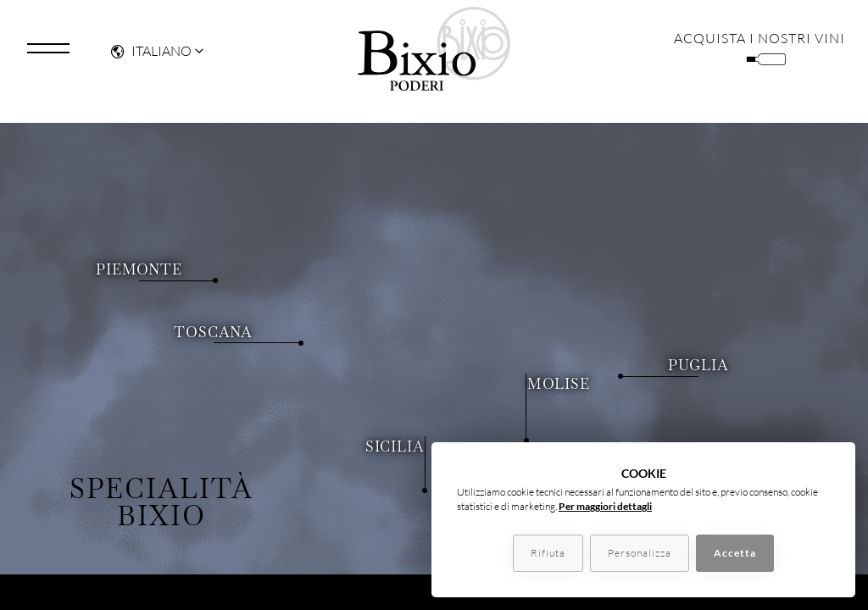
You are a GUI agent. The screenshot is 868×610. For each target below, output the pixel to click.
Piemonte (174, 227)
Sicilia (421, 444)
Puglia (673, 362)
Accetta (735, 553)
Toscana (244, 291)
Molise (532, 291)
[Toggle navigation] (48, 53)
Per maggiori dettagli (605, 506)
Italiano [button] (151, 55)
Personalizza (640, 553)
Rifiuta (548, 553)
